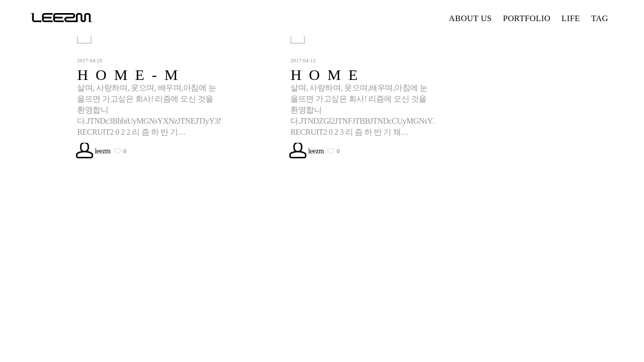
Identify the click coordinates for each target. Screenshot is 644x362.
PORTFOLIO (527, 18)
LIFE (571, 18)
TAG (600, 18)
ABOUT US (470, 18)
